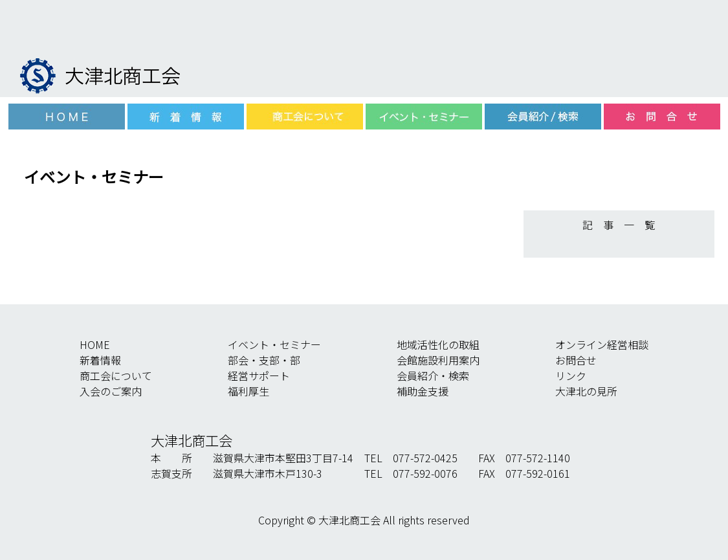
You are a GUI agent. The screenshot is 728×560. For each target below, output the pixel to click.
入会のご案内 (111, 391)
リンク (571, 375)
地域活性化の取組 (438, 344)
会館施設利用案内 (438, 360)
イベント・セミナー (274, 344)
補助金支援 (423, 391)
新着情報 (100, 360)
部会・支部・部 (264, 360)
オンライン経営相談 (602, 344)
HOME (95, 344)
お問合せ (576, 360)
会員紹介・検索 (433, 375)
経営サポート (259, 375)
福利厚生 (248, 391)
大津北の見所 (586, 391)
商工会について (116, 375)
